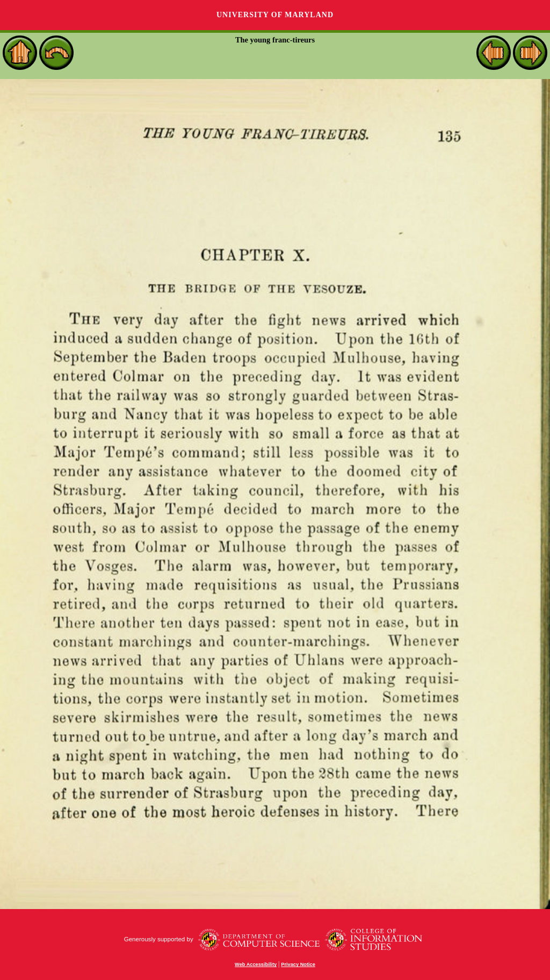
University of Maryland (275, 15)
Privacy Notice (298, 964)
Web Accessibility (256, 964)
